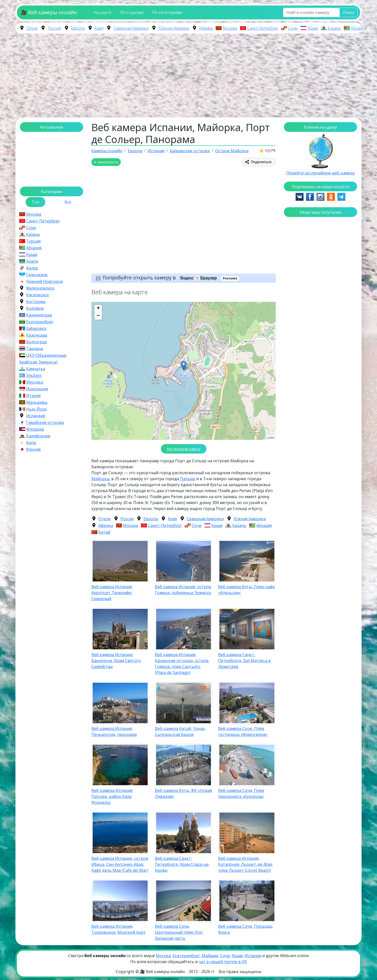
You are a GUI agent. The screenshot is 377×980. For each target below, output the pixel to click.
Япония (33, 449)
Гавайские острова (45, 422)
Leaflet (270, 438)
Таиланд (35, 349)
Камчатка (36, 369)
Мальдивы (37, 402)
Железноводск (40, 288)
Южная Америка (174, 28)
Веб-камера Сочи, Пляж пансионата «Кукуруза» (241, 793)
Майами (210, 956)
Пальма (188, 479)
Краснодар (37, 335)
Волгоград (36, 342)
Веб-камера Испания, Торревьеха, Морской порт (119, 929)
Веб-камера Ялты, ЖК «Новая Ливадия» (183, 793)
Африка (206, 28)
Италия (33, 396)
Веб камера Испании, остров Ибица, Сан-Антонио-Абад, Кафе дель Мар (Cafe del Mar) (120, 864)
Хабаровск (36, 328)
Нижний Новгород (44, 281)
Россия (54, 28)
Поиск (349, 12)
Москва (230, 28)
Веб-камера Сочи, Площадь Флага (245, 929)
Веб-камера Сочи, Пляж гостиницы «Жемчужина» (243, 731)
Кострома (36, 302)
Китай (104, 532)
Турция (33, 241)
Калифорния (38, 436)
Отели (32, 28)
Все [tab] (68, 202)
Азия (99, 28)
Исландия (36, 416)
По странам (132, 12)
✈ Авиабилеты (106, 162)
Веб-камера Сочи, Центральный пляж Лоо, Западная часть (179, 932)
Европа (78, 28)
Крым (313, 28)
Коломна (35, 308)
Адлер (32, 268)
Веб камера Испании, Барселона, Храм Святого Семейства (116, 661)
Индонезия (37, 389)
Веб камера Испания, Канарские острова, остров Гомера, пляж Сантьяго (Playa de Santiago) (182, 664)
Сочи (293, 28)
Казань (334, 28)
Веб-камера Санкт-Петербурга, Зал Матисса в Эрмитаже (244, 661)
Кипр (31, 443)
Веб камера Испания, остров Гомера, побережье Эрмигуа (183, 590)
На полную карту (184, 449)
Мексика (35, 382)
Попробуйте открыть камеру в (161, 278)
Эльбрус (34, 375)
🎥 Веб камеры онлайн (49, 12)
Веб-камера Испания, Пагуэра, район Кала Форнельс (112, 796)
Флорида (35, 429)
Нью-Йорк (37, 409)
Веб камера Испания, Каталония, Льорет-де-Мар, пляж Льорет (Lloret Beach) (246, 864)
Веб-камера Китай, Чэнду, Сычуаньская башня (180, 731)
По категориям (167, 12)
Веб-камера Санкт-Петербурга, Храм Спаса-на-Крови (182, 864)
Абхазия (359, 28)
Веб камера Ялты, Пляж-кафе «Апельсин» (247, 590)
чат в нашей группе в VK (223, 962)
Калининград (39, 315)
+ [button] (98, 309)
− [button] (98, 316)
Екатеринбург (40, 322)
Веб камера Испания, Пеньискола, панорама (114, 731)
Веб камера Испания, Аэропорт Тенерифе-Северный (112, 593)
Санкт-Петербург (263, 28)
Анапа (32, 261)
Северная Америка (131, 28)
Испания (253, 956)
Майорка (100, 479)
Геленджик (37, 275)
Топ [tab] (35, 202)
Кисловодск (38, 295)
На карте (102, 12)
